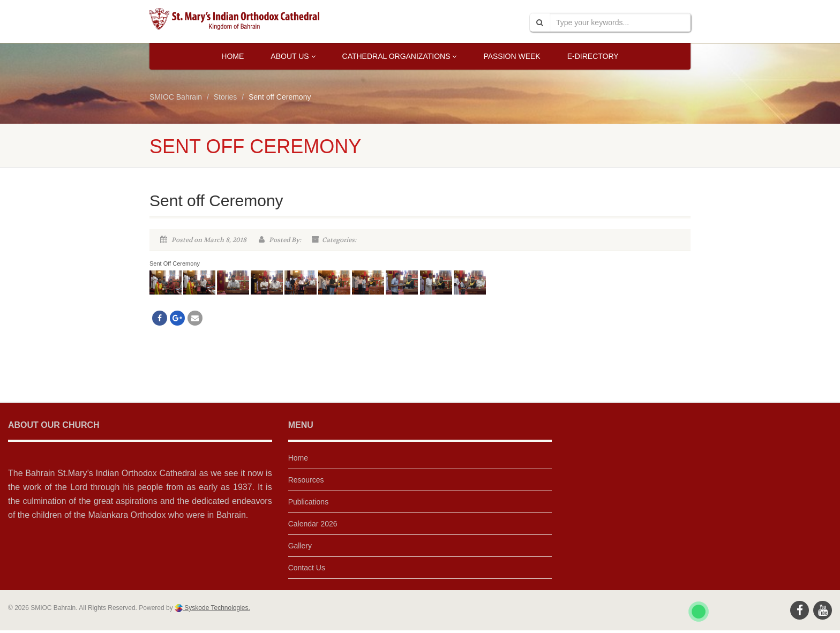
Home (232, 56)
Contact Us (307, 568)
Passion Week (512, 56)
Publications (309, 502)
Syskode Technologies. (216, 608)
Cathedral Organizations (400, 56)
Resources (306, 480)
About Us (293, 56)
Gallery (300, 546)
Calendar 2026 (313, 524)
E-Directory (593, 56)
